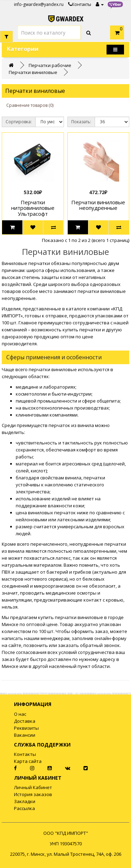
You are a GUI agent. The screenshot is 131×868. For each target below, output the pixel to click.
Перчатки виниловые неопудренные (98, 205)
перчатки (88, 291)
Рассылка (24, 808)
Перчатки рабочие (50, 65)
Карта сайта (28, 761)
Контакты (80, 4)
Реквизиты (26, 728)
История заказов (33, 794)
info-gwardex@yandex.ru (39, 4)
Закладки (25, 801)
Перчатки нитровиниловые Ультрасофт (33, 208)
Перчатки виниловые (33, 72)
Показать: (81, 122)
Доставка (25, 721)
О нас (20, 714)
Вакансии (25, 735)
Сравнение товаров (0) (30, 105)
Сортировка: (19, 122)
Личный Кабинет (33, 787)
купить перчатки (57, 617)
